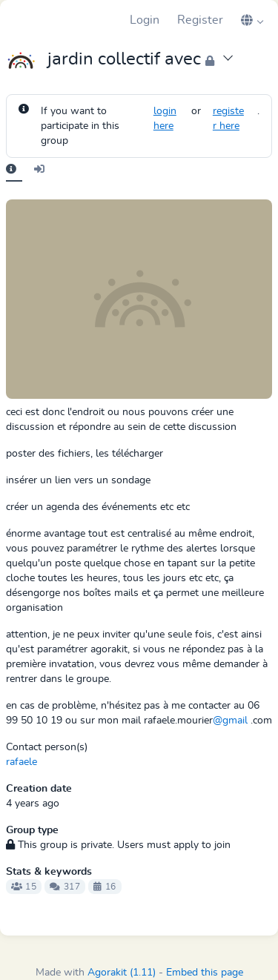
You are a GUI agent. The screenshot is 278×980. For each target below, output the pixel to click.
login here (165, 119)
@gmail (230, 721)
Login (145, 20)
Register (200, 20)
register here (228, 119)
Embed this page (205, 973)
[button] (252, 20)
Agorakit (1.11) (122, 973)
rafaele (21, 762)
